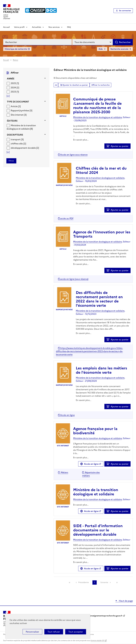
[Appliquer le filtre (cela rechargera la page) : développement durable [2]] (25, 148)
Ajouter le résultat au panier (75, 85)
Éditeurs (12, 121)
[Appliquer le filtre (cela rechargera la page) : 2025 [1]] (15, 83)
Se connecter (125, 11)
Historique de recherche (16, 49)
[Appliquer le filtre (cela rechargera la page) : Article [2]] (16, 106)
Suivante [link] (104, 582)
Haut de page (126, 601)
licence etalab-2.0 (97, 641)
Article (14, 106)
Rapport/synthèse (20, 110)
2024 (14, 88)
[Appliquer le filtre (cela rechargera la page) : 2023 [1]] (15, 92)
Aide (101, 49)
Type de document (18, 102)
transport (16, 139)
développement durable (24, 148)
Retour (16, 60)
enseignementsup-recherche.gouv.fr (106, 616)
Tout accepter (76, 632)
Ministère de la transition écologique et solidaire (21, 127)
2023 (14, 92)
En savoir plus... (81, 140)
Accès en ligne (91, 464)
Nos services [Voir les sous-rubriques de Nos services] (54, 27)
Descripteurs (15, 135)
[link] (70, 582)
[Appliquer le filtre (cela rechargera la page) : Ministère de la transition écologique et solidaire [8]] (21, 127)
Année (11, 79)
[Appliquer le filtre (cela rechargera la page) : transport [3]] (17, 139)
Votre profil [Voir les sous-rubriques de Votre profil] (19, 27)
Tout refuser (54, 632)
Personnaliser (32, 632)
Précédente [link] (84, 582)
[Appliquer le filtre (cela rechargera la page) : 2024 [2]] (15, 87)
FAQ (69, 27)
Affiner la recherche (100, 85)
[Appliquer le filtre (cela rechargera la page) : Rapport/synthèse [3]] (22, 110)
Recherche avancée (119, 49)
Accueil (7, 27)
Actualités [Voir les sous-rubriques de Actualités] (37, 27)
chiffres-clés (17, 144)
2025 (14, 83)
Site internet (17, 115)
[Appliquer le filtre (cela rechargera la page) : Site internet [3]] (19, 115)
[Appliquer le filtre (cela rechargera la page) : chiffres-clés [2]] (18, 143)
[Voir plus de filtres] (8, 96)
